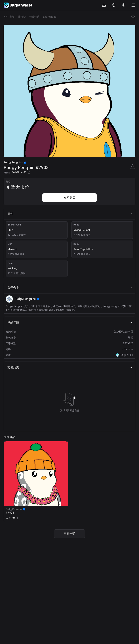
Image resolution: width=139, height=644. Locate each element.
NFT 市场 (9, 17)
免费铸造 (34, 17)
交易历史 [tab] (70, 367)
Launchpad (50, 17)
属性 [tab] (70, 214)
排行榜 (22, 17)
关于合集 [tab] (70, 288)
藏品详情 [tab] (70, 322)
